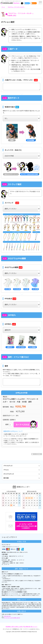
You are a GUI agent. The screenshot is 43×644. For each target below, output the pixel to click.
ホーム (3, 7)
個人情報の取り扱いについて (30, 627)
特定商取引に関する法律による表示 (14, 627)
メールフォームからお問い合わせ (12, 618)
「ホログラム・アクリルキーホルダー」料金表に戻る (21, 14)
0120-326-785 (7, 616)
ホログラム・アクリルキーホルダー (16, 7)
